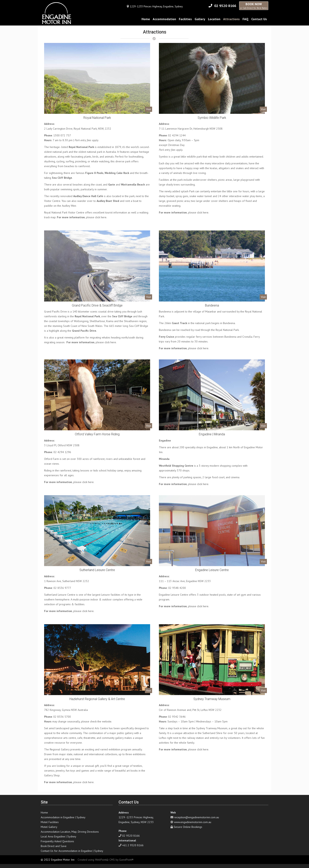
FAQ (246, 19)
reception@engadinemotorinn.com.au (197, 817)
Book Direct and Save (54, 846)
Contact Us (259, 19)
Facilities (185, 19)
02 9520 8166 (225, 6)
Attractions (231, 19)
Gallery (200, 19)
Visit (149, 109)
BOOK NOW (254, 6)
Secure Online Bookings (188, 827)
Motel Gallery (49, 827)
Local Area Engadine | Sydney (58, 836)
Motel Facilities (50, 822)
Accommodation (164, 19)
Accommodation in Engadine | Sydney (63, 817)
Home (146, 19)
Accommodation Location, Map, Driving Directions (70, 832)
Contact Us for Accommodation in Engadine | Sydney (72, 851)
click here (101, 217)
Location (214, 19)
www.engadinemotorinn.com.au (193, 822)
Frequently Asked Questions (57, 841)
